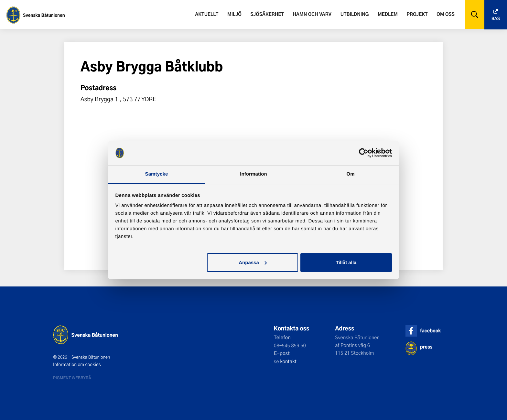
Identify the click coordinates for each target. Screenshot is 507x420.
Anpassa (253, 262)
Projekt (417, 14)
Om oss (445, 14)
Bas (496, 19)
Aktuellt (207, 14)
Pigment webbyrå (72, 378)
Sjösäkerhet (267, 14)
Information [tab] (253, 174)
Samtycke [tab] (157, 174)
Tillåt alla (346, 262)
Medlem (388, 14)
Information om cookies (77, 364)
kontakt (288, 361)
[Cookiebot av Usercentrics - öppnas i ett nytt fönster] (364, 153)
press (426, 347)
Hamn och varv (312, 14)
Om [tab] (350, 174)
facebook (430, 331)
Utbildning (355, 14)
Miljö (234, 14)
